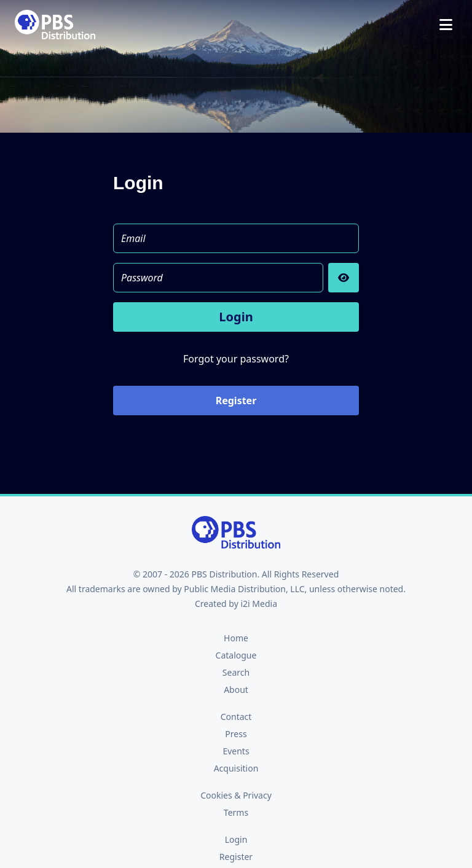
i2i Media (259, 604)
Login (236, 317)
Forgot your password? (236, 359)
